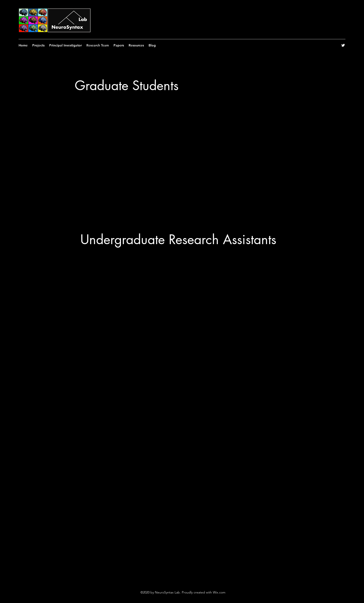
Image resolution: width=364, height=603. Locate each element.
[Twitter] (343, 45)
